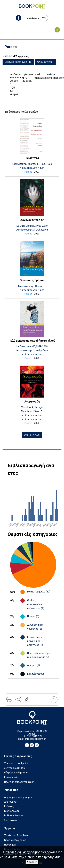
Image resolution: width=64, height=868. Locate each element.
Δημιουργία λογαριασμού (18, 797)
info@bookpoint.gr (35, 739)
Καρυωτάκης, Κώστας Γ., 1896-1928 (32, 164)
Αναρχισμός (32, 402)
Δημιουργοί (11, 802)
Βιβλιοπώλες (12, 811)
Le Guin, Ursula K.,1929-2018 (32, 226)
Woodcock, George (32, 407)
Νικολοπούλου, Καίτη (32, 168)
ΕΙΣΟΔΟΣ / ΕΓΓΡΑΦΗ (36, 18)
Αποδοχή (32, 862)
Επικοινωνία (11, 777)
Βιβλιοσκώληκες (14, 816)
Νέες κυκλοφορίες (15, 840)
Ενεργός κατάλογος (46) (18, 62)
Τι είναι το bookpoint (16, 763)
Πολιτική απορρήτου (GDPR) (20, 782)
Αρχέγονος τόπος (32, 220)
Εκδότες (9, 806)
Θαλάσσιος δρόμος (32, 280)
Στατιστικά (10, 820)
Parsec (28, 172)
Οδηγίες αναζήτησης (16, 773)
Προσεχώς (10, 845)
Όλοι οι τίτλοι (45, 62)
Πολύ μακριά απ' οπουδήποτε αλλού (32, 341)
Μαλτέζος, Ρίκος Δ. (32, 411)
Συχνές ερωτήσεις (15, 768)
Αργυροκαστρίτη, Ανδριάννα (32, 230)
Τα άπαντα (32, 158)
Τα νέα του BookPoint (16, 836)
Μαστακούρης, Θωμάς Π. (32, 286)
